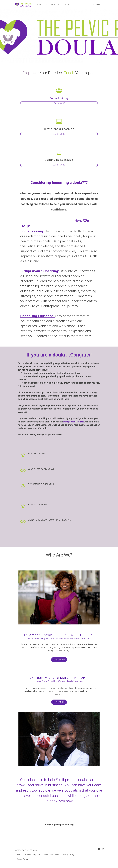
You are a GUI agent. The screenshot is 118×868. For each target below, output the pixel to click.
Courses (27, 855)
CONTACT (67, 4)
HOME (40, 4)
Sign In (97, 4)
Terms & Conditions (51, 855)
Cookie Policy (22, 859)
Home (19, 855)
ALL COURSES (53, 4)
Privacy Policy (68, 855)
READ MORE (59, 660)
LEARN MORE (59, 103)
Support (37, 855)
